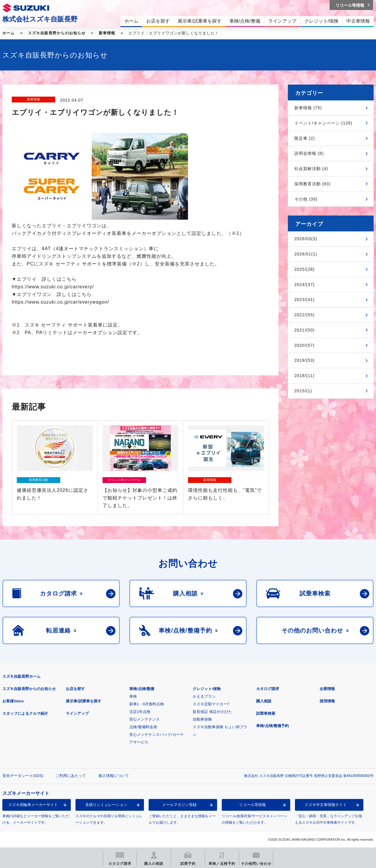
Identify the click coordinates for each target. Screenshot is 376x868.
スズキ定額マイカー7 (211, 704)
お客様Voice (13, 701)
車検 (133, 696)
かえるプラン (204, 696)
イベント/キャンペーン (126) (323, 123)
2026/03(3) (306, 239)
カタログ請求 (268, 689)
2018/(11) (304, 376)
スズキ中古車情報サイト (326, 805)
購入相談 (264, 701)
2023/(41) (304, 300)
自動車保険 (202, 719)
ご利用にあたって (71, 776)
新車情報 (107, 33)
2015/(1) (303, 391)
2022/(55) (304, 315)
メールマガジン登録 (179, 805)
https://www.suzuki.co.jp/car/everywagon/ (61, 302)
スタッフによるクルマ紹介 (25, 713)
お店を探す (75, 689)
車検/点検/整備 (142, 689)
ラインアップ (77, 713)
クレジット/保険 (207, 689)
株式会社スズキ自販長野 (40, 19)
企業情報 (327, 689)
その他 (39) (306, 199)
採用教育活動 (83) (313, 184)
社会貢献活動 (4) (311, 169)
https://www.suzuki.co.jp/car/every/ (53, 287)
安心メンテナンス (145, 719)
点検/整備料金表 (143, 727)
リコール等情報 (252, 805)
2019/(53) (304, 360)
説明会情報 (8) (309, 153)
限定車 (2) (305, 138)
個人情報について (114, 776)
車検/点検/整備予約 (272, 726)
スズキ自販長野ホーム (21, 676)
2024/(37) (304, 285)
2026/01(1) (306, 254)
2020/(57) (304, 345)
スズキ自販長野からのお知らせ (57, 33)
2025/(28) (304, 269)
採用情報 (327, 701)
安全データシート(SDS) (23, 776)
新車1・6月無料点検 (147, 704)
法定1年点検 (140, 712)
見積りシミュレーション (106, 805)
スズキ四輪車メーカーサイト (33, 805)
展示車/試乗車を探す (84, 701)
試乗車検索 (266, 713)
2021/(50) (304, 330)
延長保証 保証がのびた (212, 712)
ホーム (9, 33)
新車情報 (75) (308, 108)
